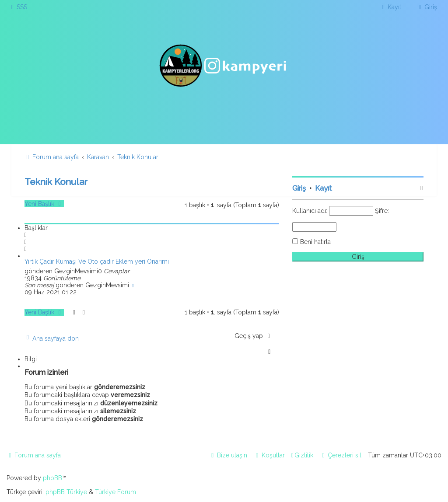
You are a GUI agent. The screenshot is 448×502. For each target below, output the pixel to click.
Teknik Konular (56, 182)
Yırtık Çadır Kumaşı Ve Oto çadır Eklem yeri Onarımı (97, 261)
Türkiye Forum (115, 492)
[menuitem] (18, 7)
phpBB (52, 478)
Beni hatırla (315, 242)
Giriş (299, 188)
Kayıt (324, 188)
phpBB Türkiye (66, 492)
